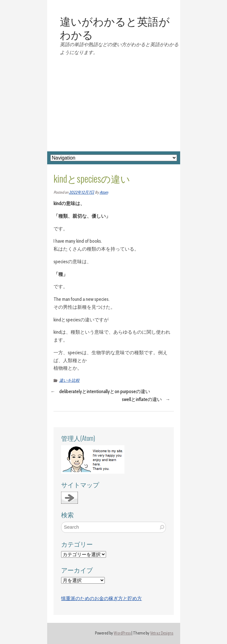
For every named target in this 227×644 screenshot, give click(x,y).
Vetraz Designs (162, 633)
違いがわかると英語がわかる (115, 27)
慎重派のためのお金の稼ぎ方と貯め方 (101, 598)
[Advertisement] (114, 104)
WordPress (122, 633)
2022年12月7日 (82, 192)
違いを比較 (69, 380)
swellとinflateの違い (142, 399)
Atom (104, 192)
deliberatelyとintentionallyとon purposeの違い (105, 392)
